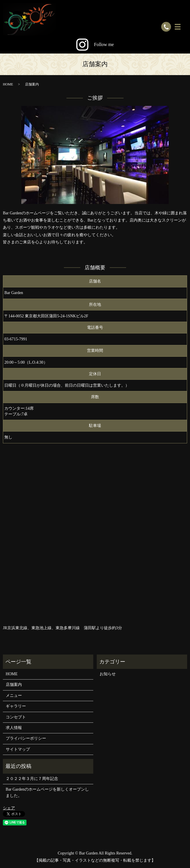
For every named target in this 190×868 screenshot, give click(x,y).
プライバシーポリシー (26, 738)
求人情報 (14, 728)
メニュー (14, 696)
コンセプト (16, 717)
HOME (8, 84)
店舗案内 (14, 685)
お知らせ (108, 674)
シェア (9, 808)
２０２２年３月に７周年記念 (32, 779)
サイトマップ (18, 749)
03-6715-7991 (16, 339)
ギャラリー (16, 706)
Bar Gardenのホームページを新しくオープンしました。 (47, 792)
